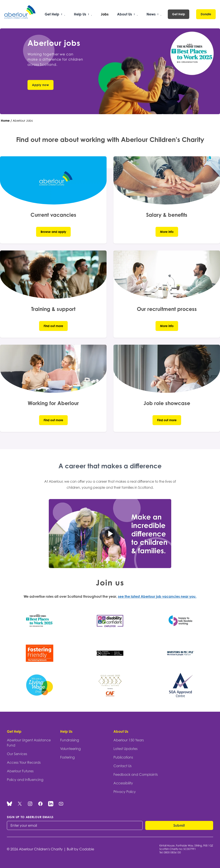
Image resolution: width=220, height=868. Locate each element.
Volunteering (70, 749)
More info (167, 232)
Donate (206, 14)
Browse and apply (53, 232)
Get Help (179, 14)
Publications (123, 757)
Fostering (67, 757)
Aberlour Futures (20, 771)
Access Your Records (24, 762)
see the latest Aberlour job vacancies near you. (157, 596)
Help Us (66, 731)
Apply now (40, 85)
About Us (121, 731)
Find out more (53, 326)
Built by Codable (80, 849)
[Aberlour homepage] (20, 14)
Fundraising (70, 740)
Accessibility (123, 783)
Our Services (17, 754)
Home (5, 121)
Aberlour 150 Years (129, 740)
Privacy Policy (125, 792)
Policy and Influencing (25, 780)
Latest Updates (125, 749)
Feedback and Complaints (136, 774)
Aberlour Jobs (23, 121)
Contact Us (122, 766)
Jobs (105, 14)
